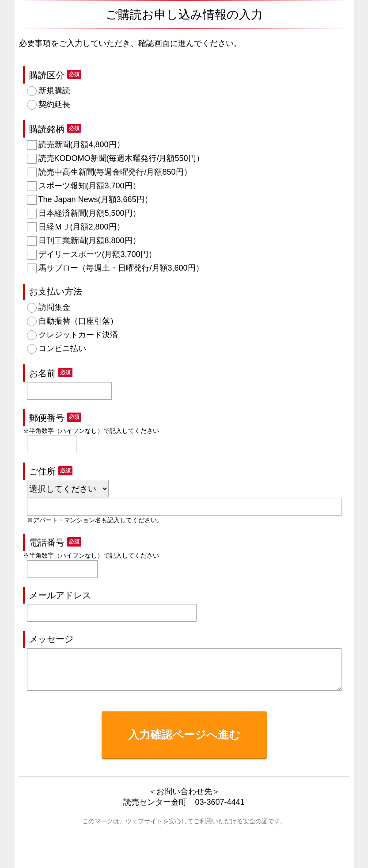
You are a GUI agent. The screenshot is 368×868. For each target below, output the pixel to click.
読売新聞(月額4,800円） (82, 145)
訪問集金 (54, 307)
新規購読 (54, 91)
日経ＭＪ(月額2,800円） (82, 227)
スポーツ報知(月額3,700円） (89, 186)
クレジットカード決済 (78, 335)
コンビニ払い (62, 348)
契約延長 (54, 104)
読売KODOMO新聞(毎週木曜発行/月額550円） (121, 158)
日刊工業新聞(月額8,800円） (89, 241)
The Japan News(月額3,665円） (95, 199)
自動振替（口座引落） (78, 321)
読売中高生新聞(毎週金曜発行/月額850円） (115, 172)
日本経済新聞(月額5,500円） (89, 213)
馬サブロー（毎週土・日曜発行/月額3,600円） (121, 268)
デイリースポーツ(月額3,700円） (97, 254)
